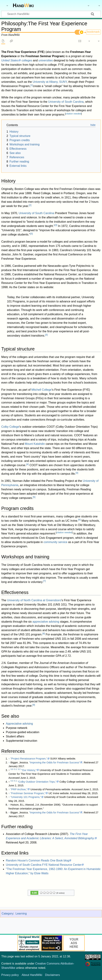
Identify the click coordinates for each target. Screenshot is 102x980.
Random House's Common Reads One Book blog (37, 860)
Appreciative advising (19, 724)
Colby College (10, 427)
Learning (21, 914)
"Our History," (29, 770)
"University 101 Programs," (26, 797)
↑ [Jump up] (9, 759)
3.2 (19, 769)
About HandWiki (32, 975)
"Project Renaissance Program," (29, 759)
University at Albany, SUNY (50, 82)
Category (7, 914)
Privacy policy (10, 975)
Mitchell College (41, 390)
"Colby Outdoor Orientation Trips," (37, 782)
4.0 (12, 781)
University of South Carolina (66, 102)
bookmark (93, 32)
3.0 (12, 769)
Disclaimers (53, 975)
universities (46, 60)
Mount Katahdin (35, 444)
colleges (27, 60)
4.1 (15, 781)
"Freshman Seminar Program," (28, 793)
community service (55, 542)
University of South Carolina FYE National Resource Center (44, 865)
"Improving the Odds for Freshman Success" (55, 762)
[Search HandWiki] (51, 14)
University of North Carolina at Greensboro (34, 600)
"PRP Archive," (19, 789)
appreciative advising (46, 622)
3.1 (15, 769)
